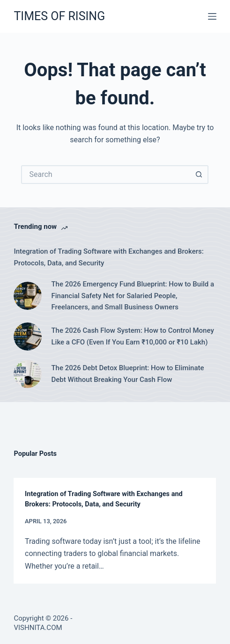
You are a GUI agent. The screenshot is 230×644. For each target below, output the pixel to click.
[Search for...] (105, 175)
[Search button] (199, 175)
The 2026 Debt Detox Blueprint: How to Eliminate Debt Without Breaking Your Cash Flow (127, 374)
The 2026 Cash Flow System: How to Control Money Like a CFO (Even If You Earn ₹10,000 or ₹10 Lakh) (132, 336)
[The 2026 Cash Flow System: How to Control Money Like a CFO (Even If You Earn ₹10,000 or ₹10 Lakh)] (28, 337)
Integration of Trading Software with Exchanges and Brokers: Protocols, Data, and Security (108, 257)
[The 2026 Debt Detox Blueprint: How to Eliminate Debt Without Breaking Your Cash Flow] (28, 374)
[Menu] (212, 16)
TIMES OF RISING (59, 16)
